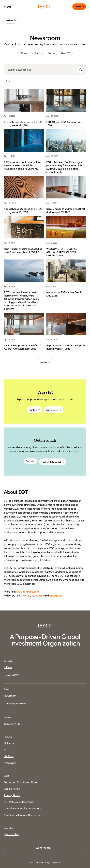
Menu (7, 7)
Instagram (56, 595)
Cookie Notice (12, 789)
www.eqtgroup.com (27, 591)
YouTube (39, 595)
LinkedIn (25, 595)
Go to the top (45, 848)
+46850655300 (13, 675)
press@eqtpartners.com (17, 703)
